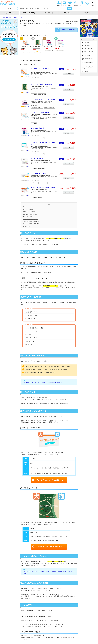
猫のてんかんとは (27, 207)
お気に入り (70, 3)
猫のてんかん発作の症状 (29, 212)
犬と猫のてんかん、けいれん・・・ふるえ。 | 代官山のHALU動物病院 (43, 382)
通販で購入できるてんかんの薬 (31, 219)
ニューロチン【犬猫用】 (49, 47)
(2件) (38, 52)
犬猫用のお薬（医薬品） (29, 13)
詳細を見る (68, 74)
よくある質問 (26, 226)
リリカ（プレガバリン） (60, 47)
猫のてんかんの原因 (28, 209)
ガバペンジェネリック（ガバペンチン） (37, 47)
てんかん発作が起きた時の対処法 (31, 224)
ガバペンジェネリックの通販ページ (50, 547)
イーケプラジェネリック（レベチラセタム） (43, 99)
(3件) (26, 52)
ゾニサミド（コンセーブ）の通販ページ (50, 480)
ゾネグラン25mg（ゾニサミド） (40, 173)
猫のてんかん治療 (27, 217)
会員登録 (58, 3)
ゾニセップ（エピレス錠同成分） (40, 112)
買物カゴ (91, 3)
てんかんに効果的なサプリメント (31, 221)
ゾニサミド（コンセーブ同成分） (26, 47)
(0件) (49, 51)
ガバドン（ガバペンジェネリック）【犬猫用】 (44, 188)
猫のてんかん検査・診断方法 (30, 214)
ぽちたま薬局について (10, 13)
